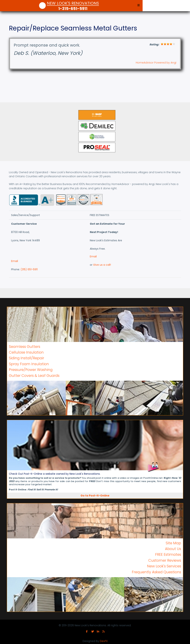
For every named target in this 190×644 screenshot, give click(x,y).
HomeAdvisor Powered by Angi (156, 63)
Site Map (173, 543)
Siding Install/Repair (26, 358)
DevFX (104, 641)
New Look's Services (164, 566)
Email (15, 261)
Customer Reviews (165, 560)
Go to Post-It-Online (95, 496)
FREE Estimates (168, 554)
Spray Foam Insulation (29, 364)
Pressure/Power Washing (31, 370)
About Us (173, 549)
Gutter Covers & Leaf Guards (34, 376)
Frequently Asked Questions (156, 572)
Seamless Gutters (25, 347)
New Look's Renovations (73, 4)
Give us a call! (102, 265)
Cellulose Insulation (26, 352)
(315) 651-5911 (29, 269)
